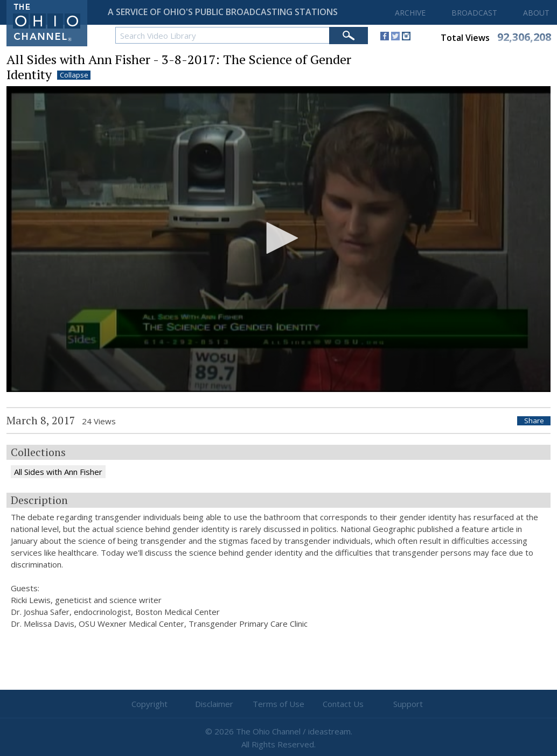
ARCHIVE (410, 13)
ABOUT (536, 13)
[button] (278, 238)
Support (408, 704)
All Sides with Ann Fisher (58, 472)
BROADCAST (474, 13)
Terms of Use (278, 704)
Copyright (149, 704)
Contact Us (343, 704)
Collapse (74, 75)
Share (534, 421)
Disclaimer (214, 704)
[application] (278, 239)
